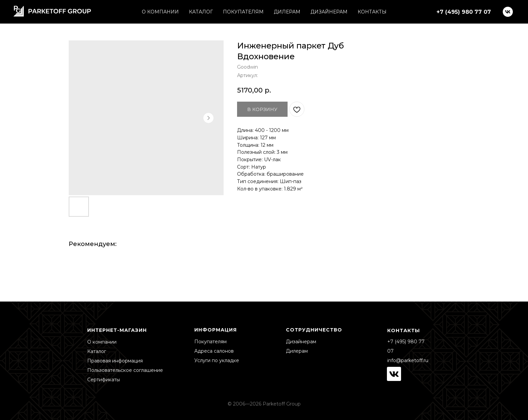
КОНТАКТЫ (372, 12)
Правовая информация (115, 361)
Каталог (97, 351)
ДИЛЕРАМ (287, 12)
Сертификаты (104, 380)
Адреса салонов (214, 351)
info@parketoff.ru (408, 360)
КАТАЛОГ (201, 12)
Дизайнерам (301, 342)
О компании (102, 342)
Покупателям (210, 342)
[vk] (508, 12)
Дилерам (297, 351)
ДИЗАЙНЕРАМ (329, 12)
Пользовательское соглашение (125, 370)
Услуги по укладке (217, 360)
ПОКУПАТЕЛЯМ (243, 12)
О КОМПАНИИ (160, 12)
